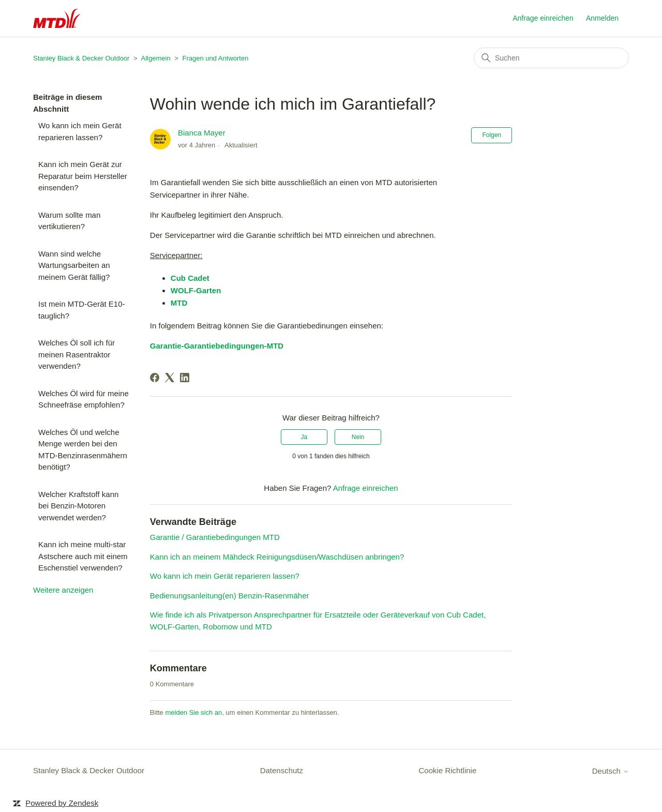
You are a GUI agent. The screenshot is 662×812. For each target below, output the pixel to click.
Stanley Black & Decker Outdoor (81, 58)
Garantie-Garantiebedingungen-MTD (217, 346)
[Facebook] (155, 378)
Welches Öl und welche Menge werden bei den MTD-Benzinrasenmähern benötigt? (83, 450)
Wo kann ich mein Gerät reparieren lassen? (80, 131)
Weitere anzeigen (63, 590)
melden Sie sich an (193, 712)
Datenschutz (282, 770)
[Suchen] (551, 58)
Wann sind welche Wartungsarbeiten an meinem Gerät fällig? (74, 265)
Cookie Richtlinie (448, 770)
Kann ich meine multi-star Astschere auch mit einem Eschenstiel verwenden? (83, 556)
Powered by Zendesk (62, 803)
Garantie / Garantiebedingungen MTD (215, 537)
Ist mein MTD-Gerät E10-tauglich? (82, 310)
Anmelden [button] (602, 18)
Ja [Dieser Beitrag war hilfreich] (304, 437)
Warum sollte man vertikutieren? (69, 221)
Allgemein (156, 58)
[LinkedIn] (185, 378)
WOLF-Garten (196, 290)
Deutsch (611, 771)
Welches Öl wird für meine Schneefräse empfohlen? (84, 399)
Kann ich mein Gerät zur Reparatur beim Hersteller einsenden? (83, 176)
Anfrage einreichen (543, 18)
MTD (179, 303)
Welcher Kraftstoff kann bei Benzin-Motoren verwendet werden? (78, 506)
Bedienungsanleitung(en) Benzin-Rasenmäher (230, 596)
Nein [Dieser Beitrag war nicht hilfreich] (358, 437)
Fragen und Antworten (215, 58)
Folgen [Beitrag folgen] (492, 135)
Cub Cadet (190, 278)
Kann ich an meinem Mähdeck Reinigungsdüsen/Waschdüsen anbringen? (277, 557)
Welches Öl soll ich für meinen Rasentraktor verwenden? (77, 354)
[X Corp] (170, 378)
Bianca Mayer (202, 133)
